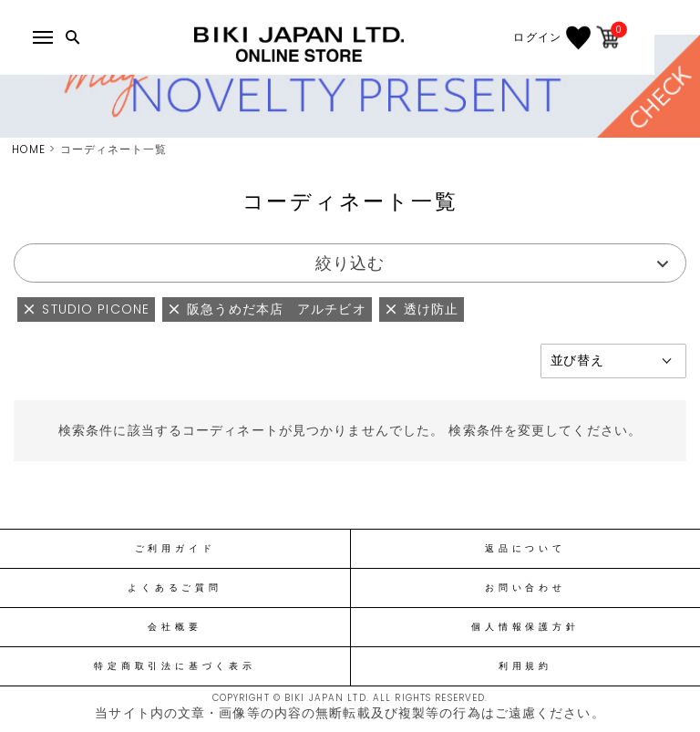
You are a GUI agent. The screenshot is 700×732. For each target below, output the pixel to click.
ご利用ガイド (175, 549)
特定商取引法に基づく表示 (175, 666)
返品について (525, 549)
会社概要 (175, 627)
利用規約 (525, 666)
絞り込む (350, 263)
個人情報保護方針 (525, 627)
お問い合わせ (525, 588)
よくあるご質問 (175, 588)
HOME (29, 149)
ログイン (581, 37)
